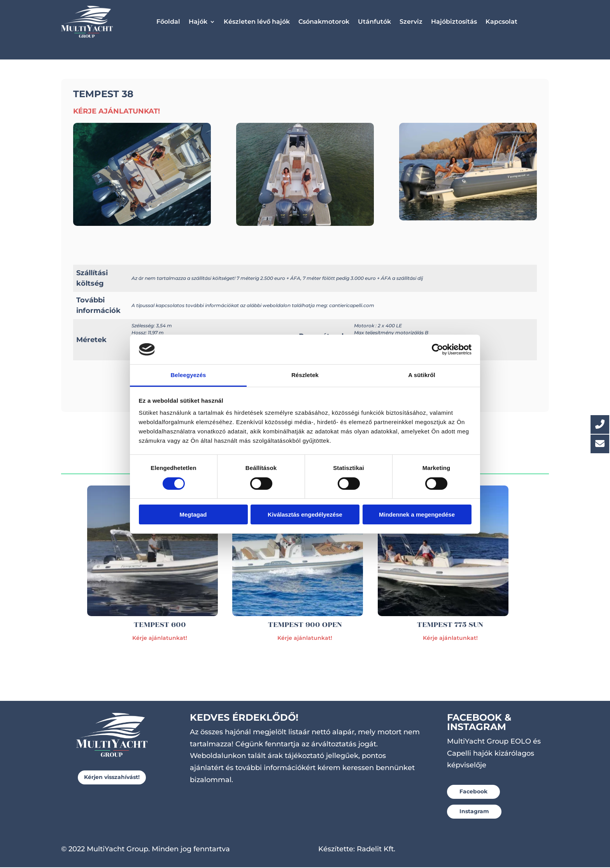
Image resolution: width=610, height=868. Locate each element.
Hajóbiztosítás (454, 22)
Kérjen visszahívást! (112, 778)
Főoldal (168, 22)
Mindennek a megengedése (417, 514)
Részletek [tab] (305, 375)
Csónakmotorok (324, 22)
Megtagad (193, 514)
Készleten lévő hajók (257, 22)
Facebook (473, 792)
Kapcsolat (501, 22)
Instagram (474, 812)
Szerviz (411, 22)
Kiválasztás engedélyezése (305, 514)
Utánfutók (374, 22)
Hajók (198, 22)
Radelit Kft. (376, 850)
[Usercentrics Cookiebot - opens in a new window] (437, 349)
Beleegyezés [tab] (188, 375)
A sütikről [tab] (422, 375)
